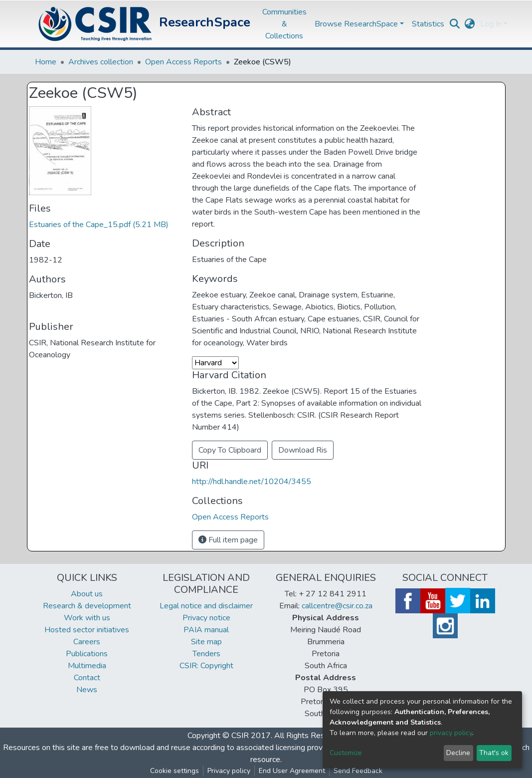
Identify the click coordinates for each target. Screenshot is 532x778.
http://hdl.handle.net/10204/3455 (252, 482)
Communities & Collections (284, 24)
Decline (458, 753)
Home (46, 62)
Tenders (206, 654)
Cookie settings (175, 771)
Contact (87, 678)
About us (87, 594)
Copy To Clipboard (230, 450)
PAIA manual (206, 630)
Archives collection (101, 62)
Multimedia (87, 666)
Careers (87, 642)
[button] (470, 24)
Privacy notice (206, 618)
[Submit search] (455, 24)
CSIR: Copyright (206, 666)
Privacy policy (229, 771)
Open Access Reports (183, 62)
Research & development (87, 606)
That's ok (494, 753)
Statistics (428, 24)
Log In (491, 24)
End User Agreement (292, 771)
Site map (206, 642)
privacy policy (451, 733)
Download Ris (303, 450)
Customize (346, 753)
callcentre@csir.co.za (337, 606)
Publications (87, 654)
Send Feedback (358, 771)
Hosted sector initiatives (87, 630)
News (87, 690)
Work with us (87, 618)
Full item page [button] (228, 540)
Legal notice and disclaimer (206, 606)
